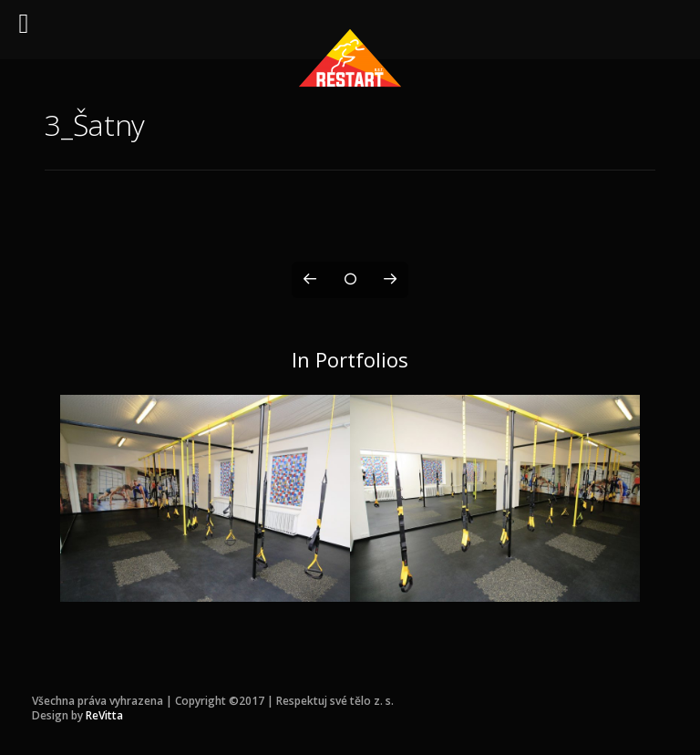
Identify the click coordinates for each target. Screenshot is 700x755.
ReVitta (104, 715)
